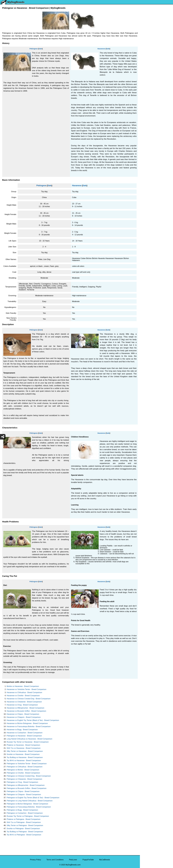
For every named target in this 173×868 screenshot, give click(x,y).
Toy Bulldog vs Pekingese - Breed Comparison (25, 832)
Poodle (144, 115)
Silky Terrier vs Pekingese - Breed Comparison (25, 825)
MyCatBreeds (105, 860)
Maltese (144, 55)
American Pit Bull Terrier (151, 97)
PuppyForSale (88, 860)
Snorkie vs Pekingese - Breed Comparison (23, 829)
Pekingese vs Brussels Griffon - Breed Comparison (27, 788)
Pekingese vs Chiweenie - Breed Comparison (24, 779)
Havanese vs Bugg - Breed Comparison (22, 730)
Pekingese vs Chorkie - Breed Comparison (23, 773)
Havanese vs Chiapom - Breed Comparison (24, 717)
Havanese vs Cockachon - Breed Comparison (25, 733)
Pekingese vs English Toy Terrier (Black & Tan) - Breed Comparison (33, 798)
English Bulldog (147, 41)
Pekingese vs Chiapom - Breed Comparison (24, 795)
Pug (143, 60)
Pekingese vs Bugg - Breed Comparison (22, 810)
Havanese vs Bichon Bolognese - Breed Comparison (27, 723)
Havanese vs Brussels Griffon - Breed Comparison (26, 711)
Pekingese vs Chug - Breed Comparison (22, 782)
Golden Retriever (148, 69)
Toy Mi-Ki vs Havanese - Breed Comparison (24, 760)
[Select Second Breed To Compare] (157, 17)
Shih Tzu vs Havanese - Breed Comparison (24, 748)
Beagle (144, 101)
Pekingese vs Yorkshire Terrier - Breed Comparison (27, 764)
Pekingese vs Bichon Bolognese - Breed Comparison (27, 804)
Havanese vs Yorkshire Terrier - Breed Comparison (26, 689)
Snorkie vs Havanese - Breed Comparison (23, 754)
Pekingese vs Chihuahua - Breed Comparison (25, 767)
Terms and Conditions (55, 860)
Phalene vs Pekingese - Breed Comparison (24, 819)
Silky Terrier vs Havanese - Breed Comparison (25, 751)
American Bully (147, 88)
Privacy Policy (36, 860)
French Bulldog (147, 50)
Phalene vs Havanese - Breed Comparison (23, 745)
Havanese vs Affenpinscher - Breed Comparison (25, 708)
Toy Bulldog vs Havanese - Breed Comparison (25, 757)
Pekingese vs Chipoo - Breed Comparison (23, 791)
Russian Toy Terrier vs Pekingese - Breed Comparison (28, 816)
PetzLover (73, 860)
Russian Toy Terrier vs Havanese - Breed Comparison (28, 742)
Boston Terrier (147, 83)
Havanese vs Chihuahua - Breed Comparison (24, 692)
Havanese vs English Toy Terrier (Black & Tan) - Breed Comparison (33, 720)
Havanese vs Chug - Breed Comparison (22, 705)
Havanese (101, 49)
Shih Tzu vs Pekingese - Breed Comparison (24, 822)
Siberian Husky (147, 32)
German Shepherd (149, 64)
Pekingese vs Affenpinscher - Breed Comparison (26, 785)
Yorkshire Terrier (148, 36)
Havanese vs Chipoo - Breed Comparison (23, 714)
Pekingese (34, 49)
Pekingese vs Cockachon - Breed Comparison (25, 813)
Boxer (144, 92)
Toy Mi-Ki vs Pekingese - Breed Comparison (24, 835)
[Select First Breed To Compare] (157, 12)
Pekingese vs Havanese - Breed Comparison (24, 736)
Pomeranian (146, 46)
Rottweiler (145, 74)
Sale (40, 49)
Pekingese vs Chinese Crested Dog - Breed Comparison (29, 776)
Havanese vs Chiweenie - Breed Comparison (24, 702)
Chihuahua (146, 78)
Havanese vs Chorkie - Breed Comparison (23, 696)
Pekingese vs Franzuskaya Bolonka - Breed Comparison (29, 807)
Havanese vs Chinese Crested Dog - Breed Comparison (29, 699)
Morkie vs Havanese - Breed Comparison (23, 686)
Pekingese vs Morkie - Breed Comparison (23, 770)
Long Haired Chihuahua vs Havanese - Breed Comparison (29, 739)
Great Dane (146, 111)
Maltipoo (145, 120)
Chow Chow (146, 106)
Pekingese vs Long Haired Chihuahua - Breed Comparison (30, 801)
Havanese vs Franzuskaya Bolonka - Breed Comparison (29, 726)
